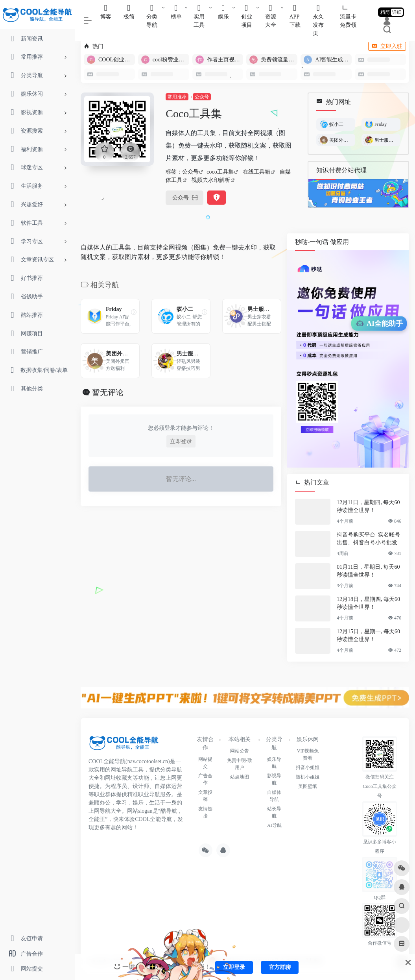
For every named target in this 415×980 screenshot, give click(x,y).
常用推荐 (177, 97)
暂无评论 (108, 392)
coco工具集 (220, 172)
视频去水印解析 (211, 180)
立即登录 (181, 441)
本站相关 (240, 739)
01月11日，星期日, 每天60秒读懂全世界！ (368, 571)
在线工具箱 (256, 172)
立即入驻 (387, 46)
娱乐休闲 (308, 739)
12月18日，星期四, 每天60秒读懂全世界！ (368, 603)
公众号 (202, 97)
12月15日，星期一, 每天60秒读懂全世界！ (368, 635)
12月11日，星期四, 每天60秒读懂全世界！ (368, 506)
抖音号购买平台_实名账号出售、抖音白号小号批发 (368, 539)
